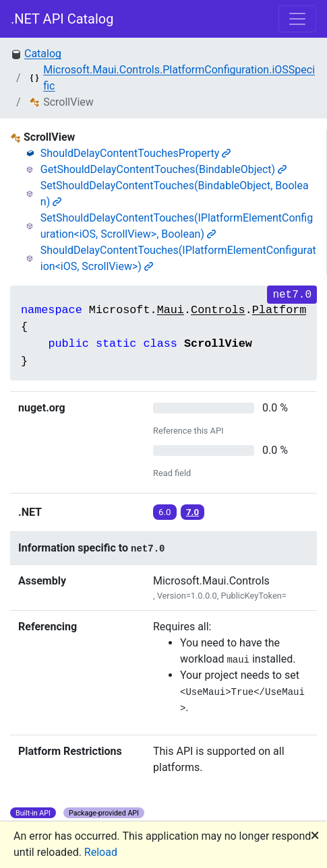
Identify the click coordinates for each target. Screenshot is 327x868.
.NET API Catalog (62, 19)
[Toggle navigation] (297, 19)
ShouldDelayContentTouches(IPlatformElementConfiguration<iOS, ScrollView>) (178, 258)
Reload (101, 852)
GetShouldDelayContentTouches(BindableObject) (163, 169)
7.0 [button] (192, 512)
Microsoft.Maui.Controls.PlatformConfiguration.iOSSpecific (179, 78)
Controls (218, 310)
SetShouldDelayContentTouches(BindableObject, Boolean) (175, 194)
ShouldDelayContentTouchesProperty (136, 153)
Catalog (43, 54)
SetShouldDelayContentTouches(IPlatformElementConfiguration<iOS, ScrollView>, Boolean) (177, 226)
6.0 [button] (165, 512)
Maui (171, 310)
